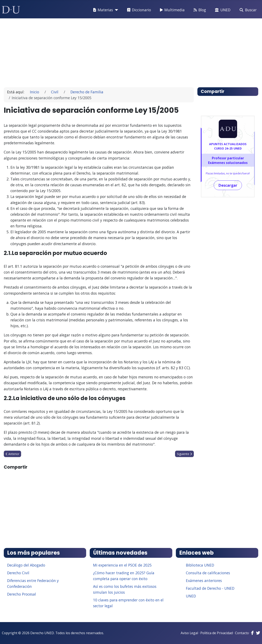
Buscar (247, 10)
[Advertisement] (131, 51)
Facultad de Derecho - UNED (210, 588)
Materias (102, 10)
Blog (199, 10)
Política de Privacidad (217, 633)
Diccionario (138, 10)
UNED (222, 10)
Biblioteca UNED (200, 565)
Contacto (242, 633)
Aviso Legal (189, 633)
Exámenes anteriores (204, 581)
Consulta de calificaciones (208, 573)
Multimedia (171, 10)
